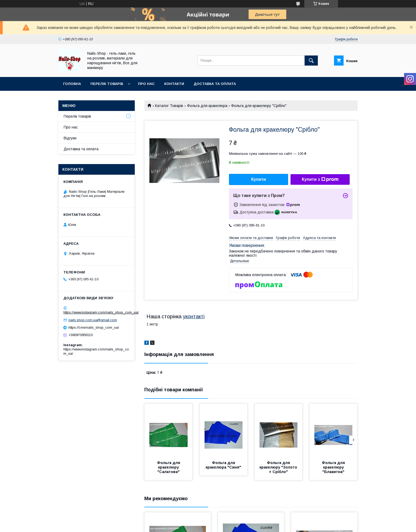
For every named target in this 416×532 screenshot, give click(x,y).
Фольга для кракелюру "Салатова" (169, 467)
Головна (72, 84)
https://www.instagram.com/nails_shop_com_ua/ (101, 312)
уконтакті (194, 316)
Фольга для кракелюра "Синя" (223, 465)
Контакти (174, 84)
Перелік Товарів (107, 84)
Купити (259, 179)
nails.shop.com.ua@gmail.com (93, 320)
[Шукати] (311, 61)
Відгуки (70, 138)
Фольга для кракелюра (207, 106)
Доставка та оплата (215, 84)
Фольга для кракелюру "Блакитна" (334, 467)
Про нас (146, 84)
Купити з (320, 179)
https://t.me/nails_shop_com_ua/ (94, 327)
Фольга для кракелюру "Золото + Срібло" (279, 467)
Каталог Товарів (169, 106)
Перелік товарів (77, 116)
